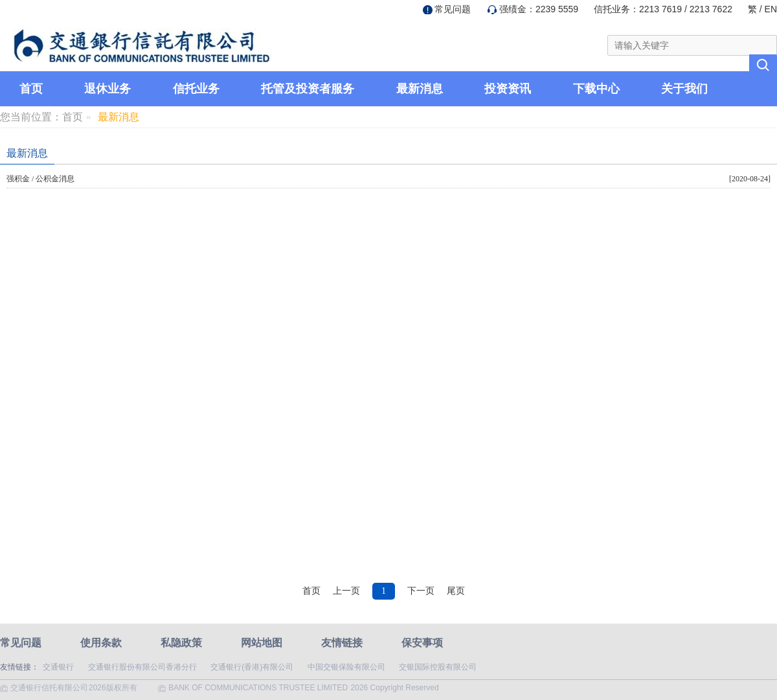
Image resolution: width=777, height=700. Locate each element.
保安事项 (422, 643)
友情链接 (342, 643)
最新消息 (420, 89)
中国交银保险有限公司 (346, 667)
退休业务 (107, 89)
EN (771, 9)
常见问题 (453, 9)
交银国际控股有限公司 (438, 667)
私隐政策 (181, 643)
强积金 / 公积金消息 (40, 179)
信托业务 (196, 89)
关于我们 (684, 89)
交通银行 (58, 667)
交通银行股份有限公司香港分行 (142, 667)
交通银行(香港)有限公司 (252, 667)
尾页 (456, 591)
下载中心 (596, 89)
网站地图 (262, 643)
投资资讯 (508, 89)
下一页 (421, 591)
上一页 (346, 591)
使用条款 (101, 643)
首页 (31, 89)
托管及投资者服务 (308, 89)
